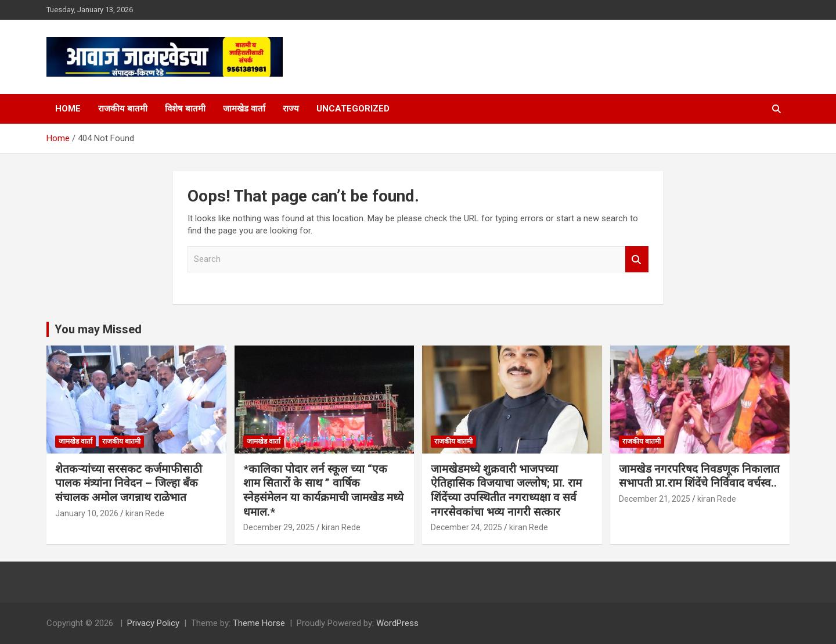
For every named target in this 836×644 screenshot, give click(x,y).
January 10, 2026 (87, 513)
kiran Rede (145, 513)
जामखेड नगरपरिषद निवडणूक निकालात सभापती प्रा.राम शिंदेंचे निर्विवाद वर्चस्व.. (699, 476)
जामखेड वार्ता (244, 109)
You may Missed (98, 329)
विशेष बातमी (185, 109)
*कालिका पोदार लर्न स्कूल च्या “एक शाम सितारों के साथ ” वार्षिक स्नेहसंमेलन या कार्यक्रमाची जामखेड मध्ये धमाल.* (323, 490)
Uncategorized (353, 109)
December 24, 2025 (466, 527)
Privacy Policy (153, 623)
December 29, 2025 (279, 527)
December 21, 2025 (655, 499)
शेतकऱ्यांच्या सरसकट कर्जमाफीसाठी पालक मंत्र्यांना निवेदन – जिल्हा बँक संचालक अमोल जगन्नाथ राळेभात (129, 483)
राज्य (291, 109)
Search (637, 259)
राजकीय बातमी (123, 109)
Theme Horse (259, 623)
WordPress (397, 623)
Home (68, 109)
